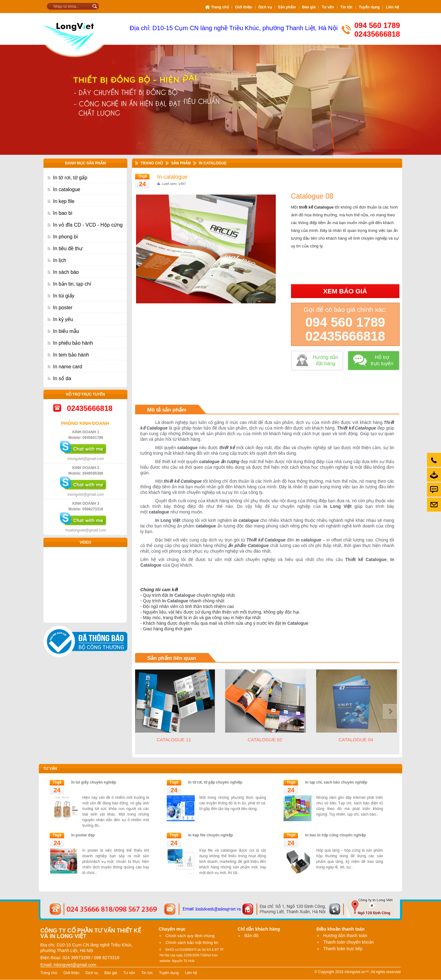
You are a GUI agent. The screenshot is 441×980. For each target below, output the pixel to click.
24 (142, 184)
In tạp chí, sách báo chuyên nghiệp (336, 782)
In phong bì (66, 237)
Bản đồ (251, 936)
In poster (63, 308)
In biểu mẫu (66, 331)
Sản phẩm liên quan (172, 658)
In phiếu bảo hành (73, 343)
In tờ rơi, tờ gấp (70, 178)
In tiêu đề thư (68, 248)
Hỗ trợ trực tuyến (382, 360)
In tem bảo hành (71, 355)
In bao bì (63, 213)
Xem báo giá (345, 291)
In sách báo (66, 272)
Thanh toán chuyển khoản (348, 942)
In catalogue (67, 189)
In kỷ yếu (63, 319)
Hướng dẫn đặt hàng (325, 360)
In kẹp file (64, 201)
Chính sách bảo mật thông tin (192, 943)
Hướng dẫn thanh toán (345, 936)
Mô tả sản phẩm (167, 410)
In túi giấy (64, 296)
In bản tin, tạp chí (72, 284)
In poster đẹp (83, 835)
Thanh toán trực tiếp (343, 949)
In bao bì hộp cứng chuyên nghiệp (336, 835)
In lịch (60, 260)
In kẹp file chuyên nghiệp (211, 835)
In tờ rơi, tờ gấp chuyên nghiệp (215, 782)
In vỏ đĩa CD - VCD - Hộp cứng (88, 225)
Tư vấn (50, 769)
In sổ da (62, 378)
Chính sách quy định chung (190, 936)
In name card (68, 367)
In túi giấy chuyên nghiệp (94, 782)
